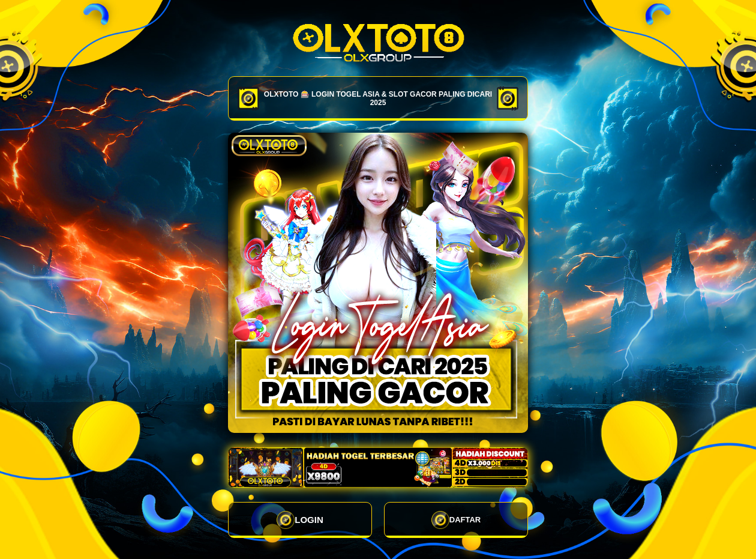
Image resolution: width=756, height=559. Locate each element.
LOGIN (300, 520)
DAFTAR (456, 520)
